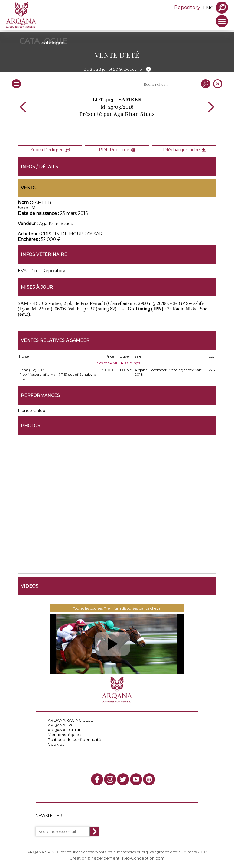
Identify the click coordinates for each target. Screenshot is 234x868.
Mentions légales (64, 735)
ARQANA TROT (62, 725)
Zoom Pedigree (50, 150)
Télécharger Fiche (184, 150)
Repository (187, 7)
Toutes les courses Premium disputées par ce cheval (117, 608)
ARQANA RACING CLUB (71, 720)
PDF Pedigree (117, 150)
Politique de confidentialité (75, 739)
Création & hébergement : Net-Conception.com (117, 858)
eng (208, 8)
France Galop (32, 411)
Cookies (56, 744)
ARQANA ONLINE (65, 730)
